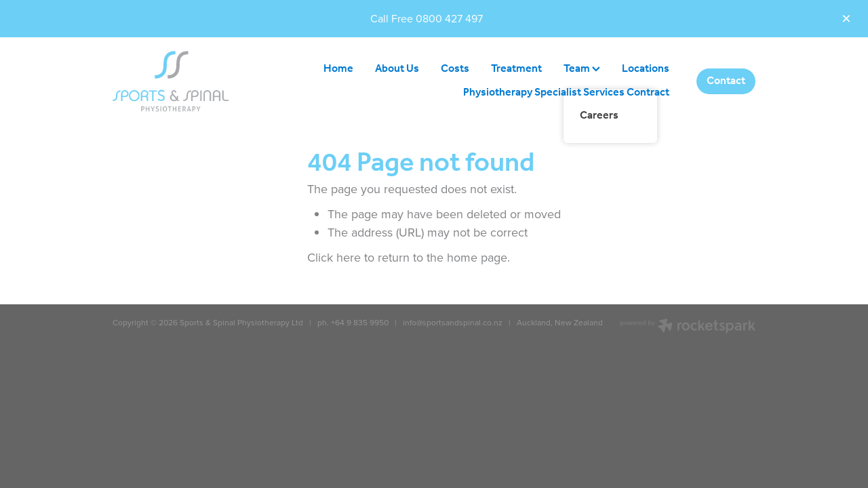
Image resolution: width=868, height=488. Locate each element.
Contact (726, 81)
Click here (334, 257)
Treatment (516, 69)
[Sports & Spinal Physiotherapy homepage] (177, 81)
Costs (455, 69)
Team (582, 69)
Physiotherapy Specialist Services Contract (566, 93)
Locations (646, 69)
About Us (397, 69)
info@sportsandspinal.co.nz (452, 322)
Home (338, 69)
